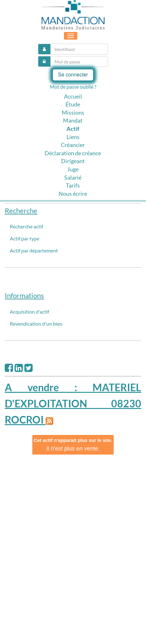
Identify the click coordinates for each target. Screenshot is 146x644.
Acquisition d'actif (29, 312)
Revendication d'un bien (36, 324)
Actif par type (25, 238)
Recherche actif (26, 226)
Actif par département (34, 250)
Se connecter (73, 75)
